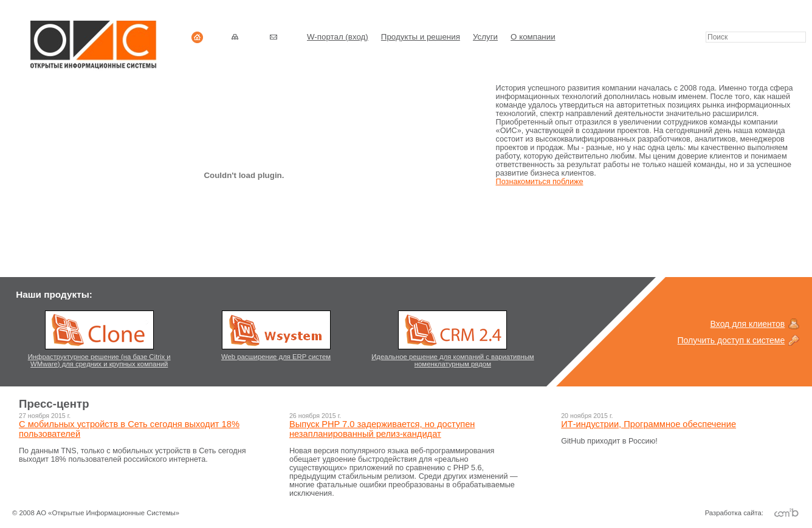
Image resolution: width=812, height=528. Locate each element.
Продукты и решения (421, 37)
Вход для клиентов (748, 324)
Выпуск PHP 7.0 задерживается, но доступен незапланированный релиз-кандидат (382, 429)
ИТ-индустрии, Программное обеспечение (649, 424)
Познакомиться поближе (540, 182)
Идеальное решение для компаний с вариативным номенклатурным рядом (452, 360)
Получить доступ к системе (731, 340)
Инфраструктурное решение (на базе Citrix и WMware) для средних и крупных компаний (99, 360)
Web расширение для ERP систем (276, 357)
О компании (533, 37)
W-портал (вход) (338, 37)
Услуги (485, 37)
